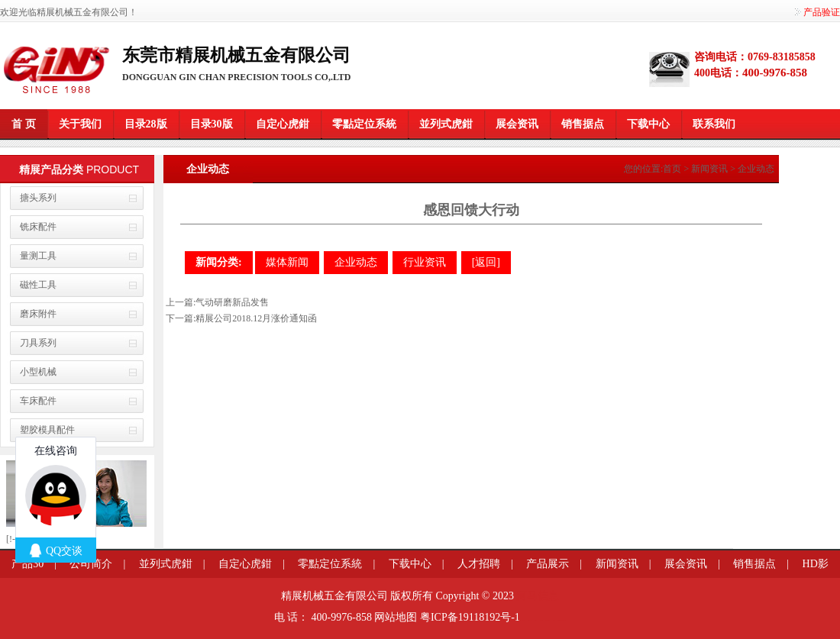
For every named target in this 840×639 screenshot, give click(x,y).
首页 (672, 169)
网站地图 (396, 617)
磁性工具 (38, 285)
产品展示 (548, 564)
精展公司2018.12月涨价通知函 (256, 318)
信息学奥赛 (530, 620)
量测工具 (38, 256)
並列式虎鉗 (446, 124)
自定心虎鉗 (283, 124)
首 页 (24, 124)
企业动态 (756, 169)
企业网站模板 (548, 620)
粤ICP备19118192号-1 (470, 617)
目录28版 (146, 124)
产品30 (27, 564)
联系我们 (714, 124)
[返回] (486, 262)
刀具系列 (38, 343)
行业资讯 (425, 262)
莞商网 (523, 620)
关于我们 (80, 124)
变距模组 (535, 620)
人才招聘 (479, 564)
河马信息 (538, 596)
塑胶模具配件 (47, 430)
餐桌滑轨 (541, 620)
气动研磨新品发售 (232, 302)
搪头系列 (38, 198)
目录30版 (212, 124)
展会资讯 (517, 124)
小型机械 (38, 372)
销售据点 (583, 124)
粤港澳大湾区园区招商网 (562, 620)
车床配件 (38, 401)
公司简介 (91, 564)
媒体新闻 (287, 262)
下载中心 (648, 124)
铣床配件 (38, 227)
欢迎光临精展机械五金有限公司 (64, 12)
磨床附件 (38, 314)
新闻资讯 (709, 169)
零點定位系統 (364, 124)
